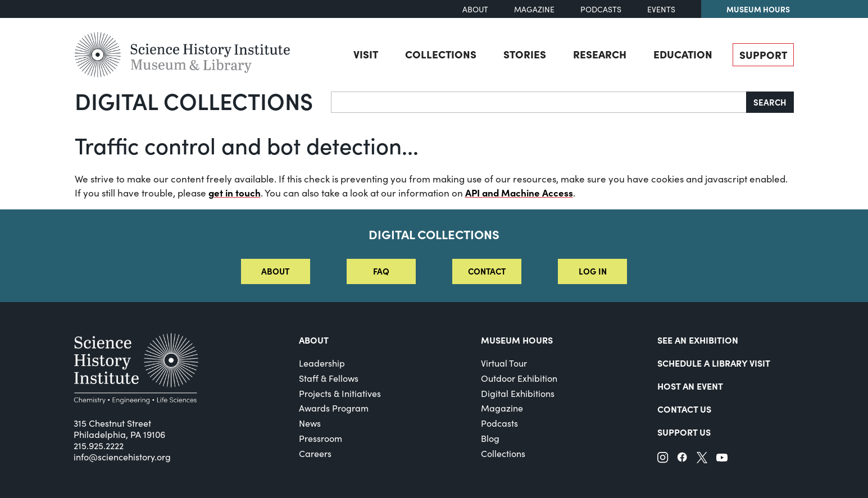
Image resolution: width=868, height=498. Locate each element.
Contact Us (684, 409)
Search (770, 102)
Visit (366, 54)
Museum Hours (758, 9)
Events (661, 9)
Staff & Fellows (329, 378)
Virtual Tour (504, 363)
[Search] (539, 102)
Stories (525, 54)
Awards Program (334, 408)
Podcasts (601, 9)
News (310, 423)
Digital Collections (194, 100)
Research (600, 54)
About (475, 9)
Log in (593, 271)
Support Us (684, 432)
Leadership (322, 363)
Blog (490, 438)
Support (763, 54)
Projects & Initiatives (340, 393)
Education (683, 54)
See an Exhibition (698, 340)
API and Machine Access (519, 193)
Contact (487, 271)
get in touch (235, 193)
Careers (315, 453)
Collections (441, 54)
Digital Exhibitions (518, 393)
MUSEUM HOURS (517, 340)
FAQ (381, 271)
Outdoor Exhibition (519, 378)
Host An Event (690, 386)
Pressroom (321, 438)
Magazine (534, 9)
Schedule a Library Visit (714, 363)
